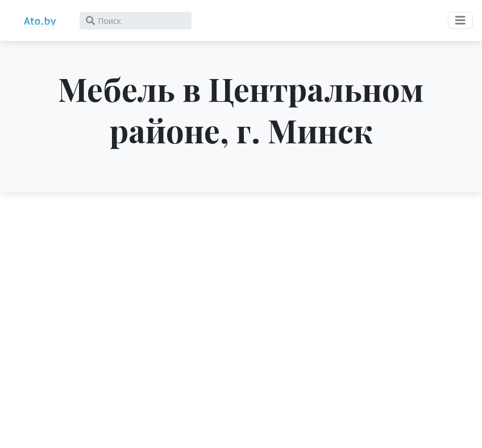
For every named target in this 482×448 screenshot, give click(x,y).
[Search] (136, 21)
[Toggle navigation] (460, 20)
